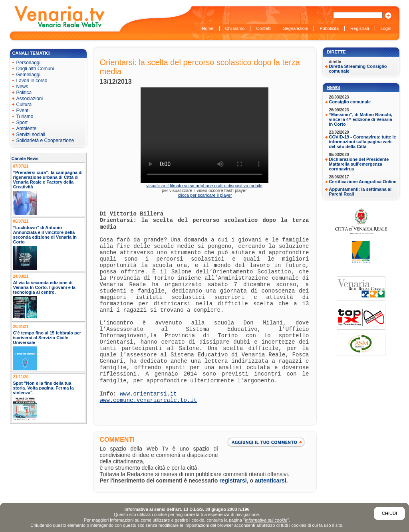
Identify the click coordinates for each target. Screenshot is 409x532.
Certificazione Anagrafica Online (363, 182)
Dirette (337, 52)
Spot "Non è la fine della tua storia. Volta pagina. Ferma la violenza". (44, 388)
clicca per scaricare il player (205, 195)
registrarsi (233, 481)
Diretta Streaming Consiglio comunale (358, 69)
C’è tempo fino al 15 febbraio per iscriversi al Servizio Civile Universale (47, 338)
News (334, 87)
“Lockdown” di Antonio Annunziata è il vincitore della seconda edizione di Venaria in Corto (45, 235)
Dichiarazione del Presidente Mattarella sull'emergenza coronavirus (359, 164)
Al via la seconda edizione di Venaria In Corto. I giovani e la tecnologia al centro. (45, 287)
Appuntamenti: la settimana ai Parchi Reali (360, 192)
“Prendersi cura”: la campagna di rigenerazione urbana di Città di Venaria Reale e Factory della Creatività (48, 180)
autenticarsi (271, 481)
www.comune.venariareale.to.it (149, 400)
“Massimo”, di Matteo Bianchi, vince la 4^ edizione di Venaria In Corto (361, 119)
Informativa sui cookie (266, 520)
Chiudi (389, 513)
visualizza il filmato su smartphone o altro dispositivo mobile (204, 186)
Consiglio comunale (350, 102)
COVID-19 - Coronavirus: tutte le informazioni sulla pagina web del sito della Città (363, 142)
